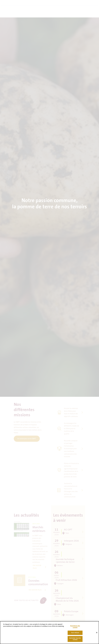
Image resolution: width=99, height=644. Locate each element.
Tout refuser (75, 633)
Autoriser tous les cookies (75, 640)
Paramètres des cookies (75, 627)
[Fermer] (97, 633)
